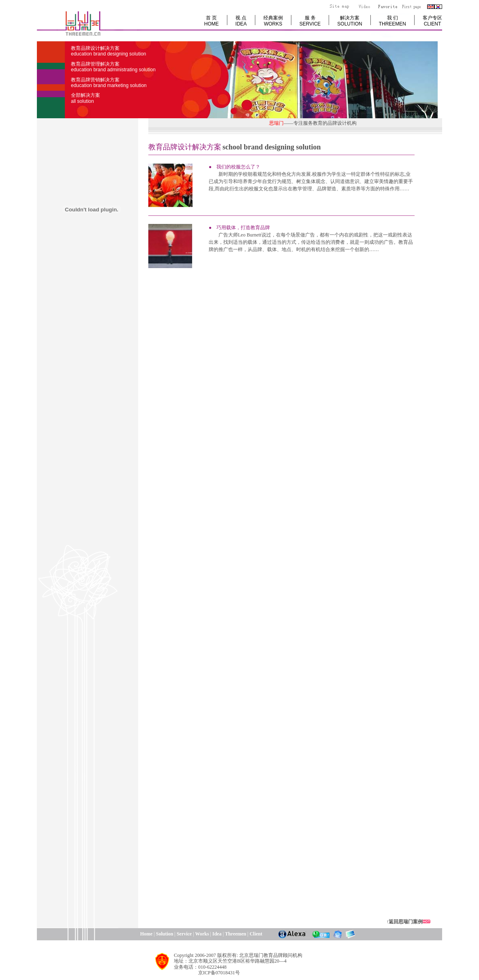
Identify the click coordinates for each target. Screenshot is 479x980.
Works (202, 934)
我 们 (392, 21)
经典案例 (273, 21)
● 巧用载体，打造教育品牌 (239, 228)
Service (184, 934)
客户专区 (432, 21)
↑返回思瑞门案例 (404, 922)
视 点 (241, 21)
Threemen (235, 934)
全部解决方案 (86, 98)
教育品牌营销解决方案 (109, 83)
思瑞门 (273, 123)
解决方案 (350, 21)
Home (115, 934)
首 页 (212, 21)
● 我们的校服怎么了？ (234, 167)
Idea (217, 934)
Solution (165, 934)
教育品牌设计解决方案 (108, 51)
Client (256, 934)
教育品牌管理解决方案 (113, 67)
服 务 (310, 21)
